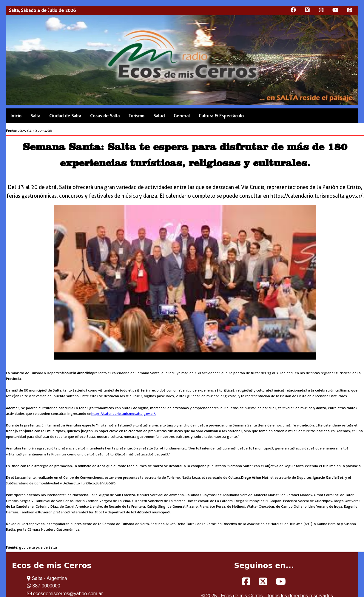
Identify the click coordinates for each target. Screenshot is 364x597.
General (182, 116)
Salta (35, 116)
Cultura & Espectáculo (221, 116)
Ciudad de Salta (65, 116)
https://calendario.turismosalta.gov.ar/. (124, 413)
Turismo (136, 116)
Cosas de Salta (105, 116)
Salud (159, 116)
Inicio (16, 116)
